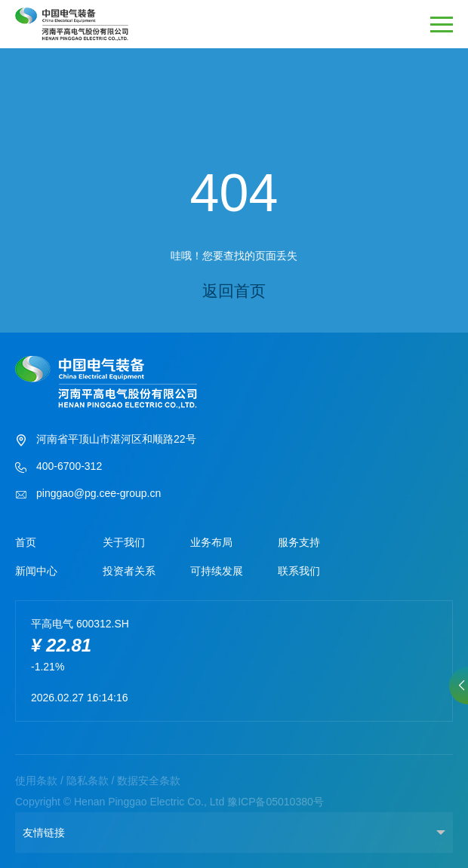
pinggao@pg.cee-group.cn (88, 495)
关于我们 (124, 542)
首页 (26, 542)
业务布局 (211, 542)
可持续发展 (217, 571)
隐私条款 (88, 781)
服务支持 (299, 542)
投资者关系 (129, 571)
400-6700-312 (58, 468)
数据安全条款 (149, 781)
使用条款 (36, 781)
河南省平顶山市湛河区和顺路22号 (106, 440)
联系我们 (299, 571)
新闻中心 (36, 571)
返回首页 (234, 291)
